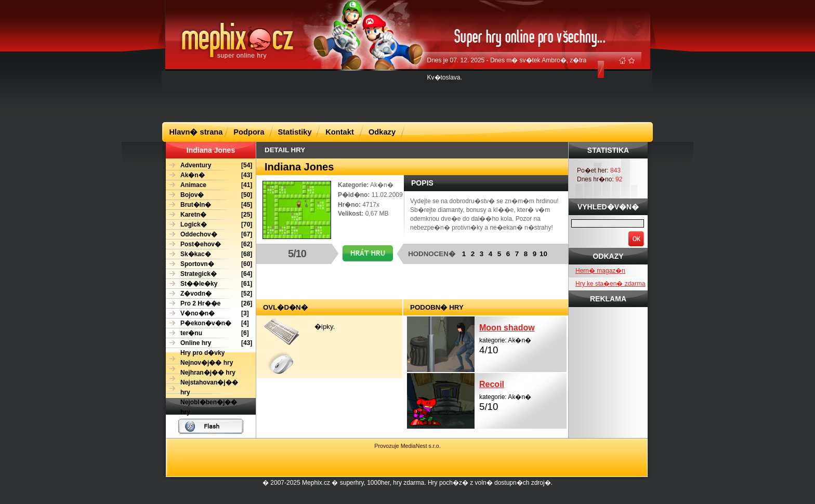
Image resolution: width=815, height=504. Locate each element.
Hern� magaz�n (600, 271)
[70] (209, 225)
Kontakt (340, 132)
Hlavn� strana (196, 132)
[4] (207, 323)
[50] (209, 195)
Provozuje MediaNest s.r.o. (407, 446)
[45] (209, 205)
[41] (209, 185)
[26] (209, 304)
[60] (209, 264)
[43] (209, 175)
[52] (209, 294)
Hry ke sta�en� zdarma (610, 284)
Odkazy (382, 132)
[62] (209, 244)
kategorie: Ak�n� (523, 338)
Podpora (249, 132)
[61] (209, 284)
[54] (209, 165)
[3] (207, 314)
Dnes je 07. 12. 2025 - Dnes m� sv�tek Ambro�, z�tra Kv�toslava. (507, 69)
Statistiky (294, 132)
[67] (209, 235)
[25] (209, 215)
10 (543, 254)
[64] (209, 274)
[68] (209, 254)
